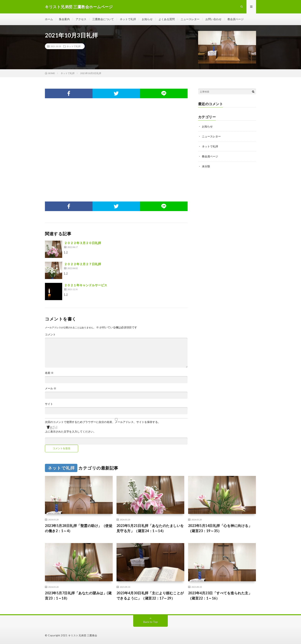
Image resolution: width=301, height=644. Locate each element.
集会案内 (64, 19)
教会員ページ (236, 19)
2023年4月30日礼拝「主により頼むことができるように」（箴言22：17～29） (150, 596)
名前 (49, 373)
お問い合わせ (213, 19)
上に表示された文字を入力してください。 (70, 432)
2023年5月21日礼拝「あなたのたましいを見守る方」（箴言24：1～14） (150, 528)
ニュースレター (190, 19)
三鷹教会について (103, 19)
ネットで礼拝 (128, 19)
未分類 (206, 166)
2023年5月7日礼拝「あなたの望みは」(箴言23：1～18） (78, 596)
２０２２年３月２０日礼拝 (83, 243)
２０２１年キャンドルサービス (86, 285)
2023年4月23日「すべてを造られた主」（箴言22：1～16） (220, 596)
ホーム (49, 19)
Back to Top (151, 622)
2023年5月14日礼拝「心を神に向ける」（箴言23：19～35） (220, 528)
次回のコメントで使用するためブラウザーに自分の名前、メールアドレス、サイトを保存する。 (103, 422)
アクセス (81, 19)
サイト (49, 404)
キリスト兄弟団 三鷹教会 (83, 635)
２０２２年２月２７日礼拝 (83, 264)
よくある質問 (167, 19)
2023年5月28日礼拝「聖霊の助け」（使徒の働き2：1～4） (79, 528)
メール (51, 388)
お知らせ (147, 19)
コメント (50, 334)
